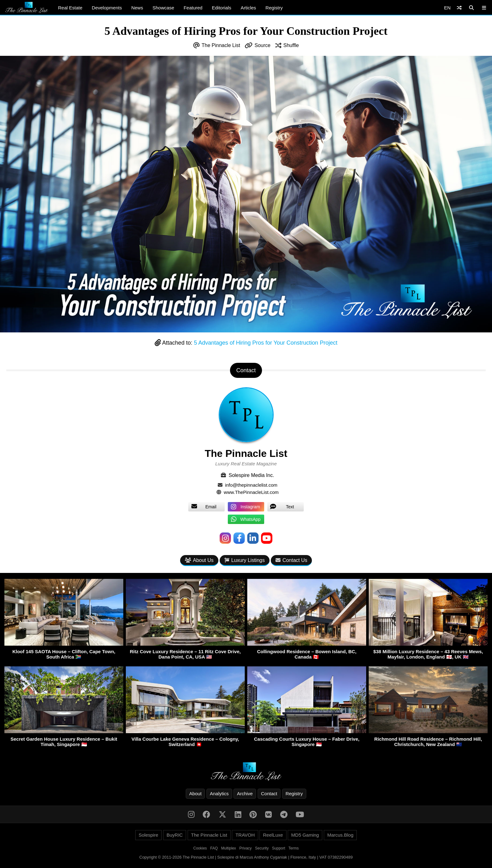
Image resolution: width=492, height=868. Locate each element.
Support (279, 848)
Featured (193, 8)
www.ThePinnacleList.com (251, 492)
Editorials (222, 8)
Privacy (246, 848)
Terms (294, 848)
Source (262, 45)
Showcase (163, 8)
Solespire (149, 835)
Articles (248, 8)
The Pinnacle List (221, 45)
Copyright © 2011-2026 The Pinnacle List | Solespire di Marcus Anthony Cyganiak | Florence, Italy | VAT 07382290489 (246, 857)
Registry (274, 8)
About (195, 794)
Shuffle (291, 45)
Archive (245, 794)
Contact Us (291, 560)
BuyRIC (175, 835)
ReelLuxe (273, 835)
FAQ (214, 848)
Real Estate (70, 8)
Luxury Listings (245, 560)
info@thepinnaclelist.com (251, 485)
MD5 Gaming (305, 835)
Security (262, 848)
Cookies (200, 848)
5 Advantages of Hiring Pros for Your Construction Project (266, 343)
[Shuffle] (459, 8)
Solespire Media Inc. (251, 475)
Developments (107, 8)
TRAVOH (245, 835)
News (137, 8)
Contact (269, 794)
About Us (199, 560)
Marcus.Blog (340, 835)
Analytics (219, 794)
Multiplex (229, 848)
